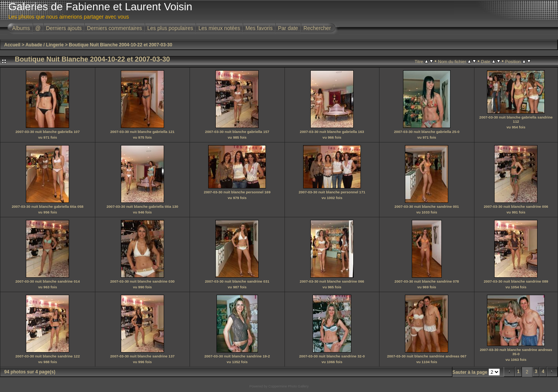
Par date (288, 28)
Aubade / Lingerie (45, 45)
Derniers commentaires (115, 28)
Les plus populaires (170, 28)
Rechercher (317, 28)
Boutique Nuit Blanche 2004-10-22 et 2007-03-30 (120, 45)
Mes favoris (259, 28)
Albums (21, 28)
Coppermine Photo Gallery (288, 386)
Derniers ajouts (64, 28)
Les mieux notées (219, 28)
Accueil (12, 45)
